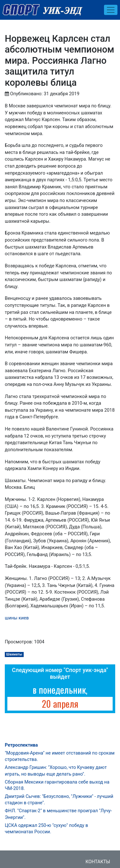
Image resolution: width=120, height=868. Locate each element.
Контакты (98, 862)
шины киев (17, 618)
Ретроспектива (21, 745)
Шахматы (14, 654)
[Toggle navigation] (111, 10)
